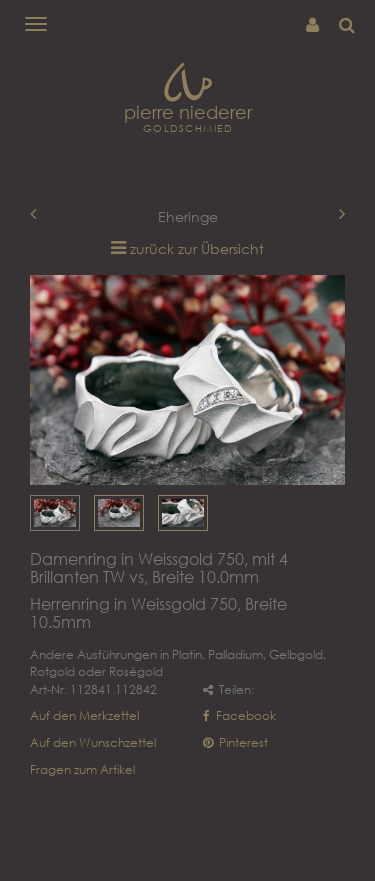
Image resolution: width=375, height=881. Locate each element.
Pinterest (235, 742)
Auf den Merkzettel (84, 715)
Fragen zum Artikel (82, 769)
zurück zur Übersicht (197, 248)
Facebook (239, 715)
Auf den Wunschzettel (93, 742)
